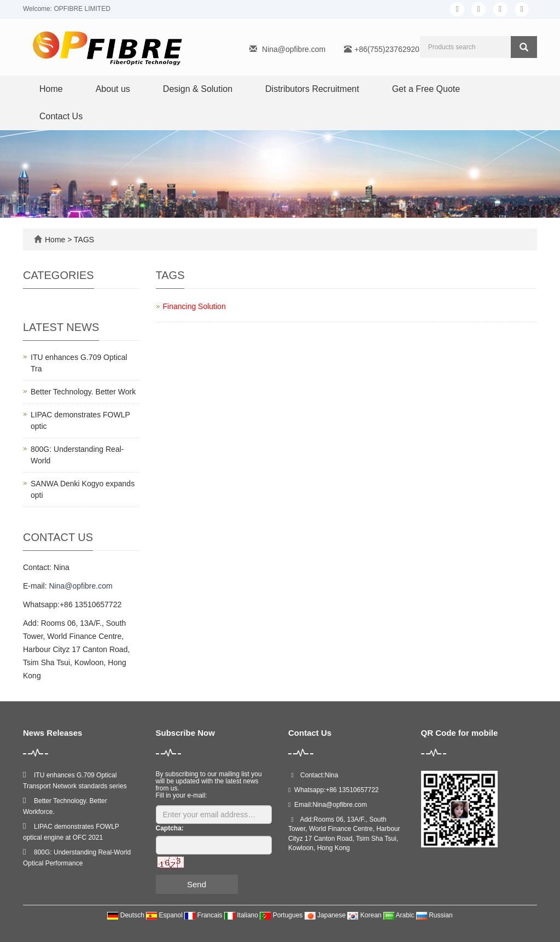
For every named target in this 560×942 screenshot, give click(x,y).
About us (113, 89)
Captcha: (170, 828)
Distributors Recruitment (312, 89)
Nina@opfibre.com (294, 49)
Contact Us (61, 116)
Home (51, 89)
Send (197, 884)
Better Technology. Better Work (83, 392)
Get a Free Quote (426, 89)
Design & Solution (198, 89)
